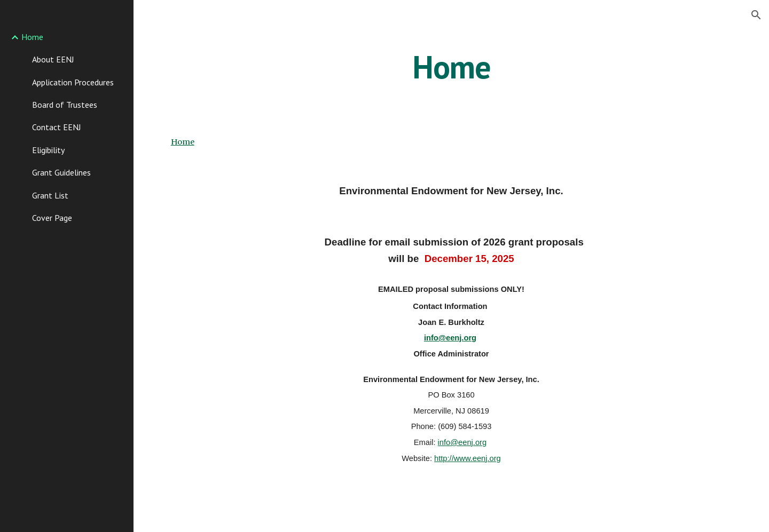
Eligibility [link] (48, 150)
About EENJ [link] (53, 59)
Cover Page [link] (52, 218)
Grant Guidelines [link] (61, 172)
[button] (756, 15)
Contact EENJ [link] (57, 127)
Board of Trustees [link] (65, 105)
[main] (452, 67)
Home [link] (32, 37)
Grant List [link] (50, 195)
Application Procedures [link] (73, 82)
